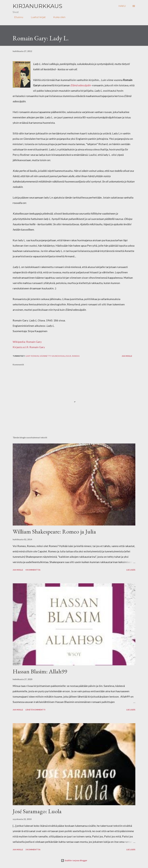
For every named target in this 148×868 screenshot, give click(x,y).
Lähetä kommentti (35, 710)
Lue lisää (131, 570)
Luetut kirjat (37, 17)
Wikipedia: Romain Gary (27, 342)
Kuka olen (58, 17)
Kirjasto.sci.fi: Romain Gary (29, 347)
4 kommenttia (33, 570)
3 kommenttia (33, 849)
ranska (76, 356)
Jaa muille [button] (127, 356)
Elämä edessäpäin (81, 85)
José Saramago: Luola (37, 811)
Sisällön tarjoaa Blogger (74, 860)
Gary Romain (32, 356)
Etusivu (17, 17)
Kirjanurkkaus (37, 6)
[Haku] (122, 6)
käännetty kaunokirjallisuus (55, 356)
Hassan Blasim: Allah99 (40, 671)
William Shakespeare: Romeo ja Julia (54, 531)
